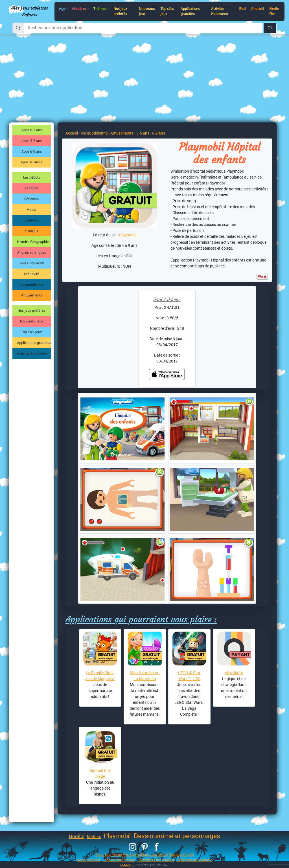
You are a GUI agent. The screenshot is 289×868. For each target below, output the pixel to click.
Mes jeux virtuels (181, 855)
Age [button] (62, 9)
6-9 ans (159, 133)
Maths (31, 209)
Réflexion (31, 199)
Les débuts (32, 177)
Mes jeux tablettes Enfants (29, 11)
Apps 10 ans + (32, 162)
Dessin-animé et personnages (177, 836)
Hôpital (77, 836)
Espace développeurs (119, 860)
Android (257, 9)
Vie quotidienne (32, 284)
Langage (32, 188)
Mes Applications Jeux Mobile (145, 855)
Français (31, 231)
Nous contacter (88, 860)
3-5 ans (143, 133)
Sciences (31, 220)
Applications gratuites (190, 11)
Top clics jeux (167, 11)
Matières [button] (79, 9)
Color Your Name (109, 855)
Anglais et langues (32, 252)
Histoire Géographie (33, 242)
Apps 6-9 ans (32, 151)
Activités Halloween (219, 11)
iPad (242, 9)
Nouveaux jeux (147, 11)
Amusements (32, 295)
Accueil (72, 133)
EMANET (127, 865)
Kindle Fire (274, 11)
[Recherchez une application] (143, 28)
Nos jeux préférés (120, 11)
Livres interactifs (32, 263)
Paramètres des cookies (156, 860)
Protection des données (194, 860)
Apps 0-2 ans (32, 130)
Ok (270, 28)
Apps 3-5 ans (32, 141)
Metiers (94, 837)
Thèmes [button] (100, 9)
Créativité (32, 274)
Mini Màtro (234, 673)
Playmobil (128, 235)
